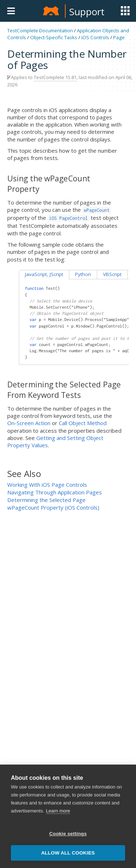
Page (119, 37)
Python (83, 274)
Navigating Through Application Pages (55, 492)
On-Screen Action (29, 423)
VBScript (112, 274)
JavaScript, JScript (44, 274)
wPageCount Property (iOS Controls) (53, 507)
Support (87, 12)
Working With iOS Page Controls (47, 485)
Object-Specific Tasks (54, 37)
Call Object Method (83, 423)
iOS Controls (95, 37)
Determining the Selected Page (46, 500)
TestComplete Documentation (40, 30)
